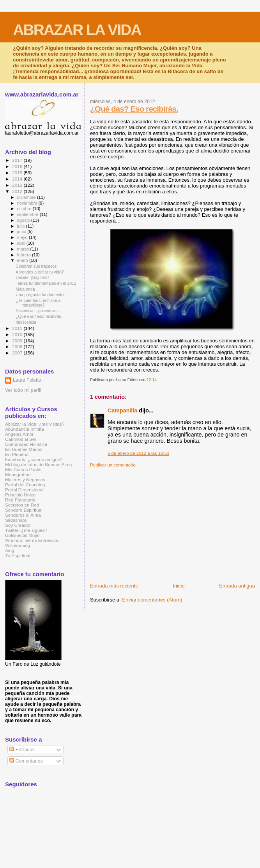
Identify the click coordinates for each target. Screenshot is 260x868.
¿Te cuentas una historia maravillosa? (38, 303)
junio (22, 231)
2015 (18, 173)
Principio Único (20, 495)
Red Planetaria (20, 500)
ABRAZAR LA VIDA (77, 30)
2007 (18, 353)
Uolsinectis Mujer (22, 535)
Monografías (18, 474)
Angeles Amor (19, 434)
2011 (18, 328)
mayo (23, 237)
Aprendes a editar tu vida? (40, 272)
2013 (18, 185)
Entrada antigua (237, 586)
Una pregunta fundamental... (42, 295)
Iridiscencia (26, 322)
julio (22, 226)
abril (22, 243)
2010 (18, 334)
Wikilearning (18, 545)
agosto (24, 220)
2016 (18, 166)
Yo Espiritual (18, 555)
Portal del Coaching (25, 485)
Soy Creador (18, 525)
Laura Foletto (27, 380)
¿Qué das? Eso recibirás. (134, 109)
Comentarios (26, 761)
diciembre (27, 197)
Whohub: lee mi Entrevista (32, 540)
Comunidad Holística (26, 444)
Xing (10, 550)
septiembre (28, 214)
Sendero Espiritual (24, 510)
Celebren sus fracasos (36, 266)
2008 (18, 346)
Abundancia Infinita (25, 429)
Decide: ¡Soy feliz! (32, 277)
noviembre (28, 203)
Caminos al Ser (21, 439)
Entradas (22, 750)
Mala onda (25, 289)
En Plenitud (17, 454)
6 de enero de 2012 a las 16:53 (138, 453)
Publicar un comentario (113, 465)
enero (23, 260)
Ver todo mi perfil (23, 390)
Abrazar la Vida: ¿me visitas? (35, 424)
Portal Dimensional (24, 490)
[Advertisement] (175, 522)
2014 (18, 179)
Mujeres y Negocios (25, 480)
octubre (25, 209)
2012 (18, 191)
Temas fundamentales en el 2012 (46, 283)
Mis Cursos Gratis (23, 469)
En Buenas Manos (24, 449)
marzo (24, 249)
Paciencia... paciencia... (37, 310)
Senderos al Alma (23, 515)
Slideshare (16, 520)
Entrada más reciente (114, 586)
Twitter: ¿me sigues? (26, 530)
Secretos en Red (22, 505)
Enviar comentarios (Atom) (152, 600)
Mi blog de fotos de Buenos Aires (38, 464)
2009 (18, 341)
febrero (25, 255)
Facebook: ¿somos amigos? (34, 459)
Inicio (179, 586)
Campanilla (122, 410)
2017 (18, 160)
